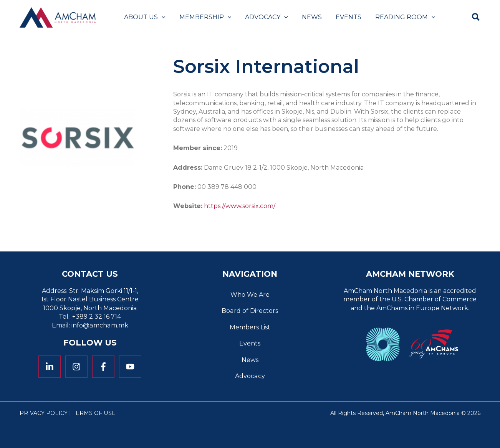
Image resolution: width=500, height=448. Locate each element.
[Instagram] (76, 367)
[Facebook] (103, 367)
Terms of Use (94, 413)
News (250, 360)
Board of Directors (250, 311)
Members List (250, 327)
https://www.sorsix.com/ (240, 206)
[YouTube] (130, 367)
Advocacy (250, 376)
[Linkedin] (50, 367)
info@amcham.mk (100, 325)
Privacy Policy (44, 413)
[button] (161, 17)
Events (250, 343)
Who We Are (250, 295)
